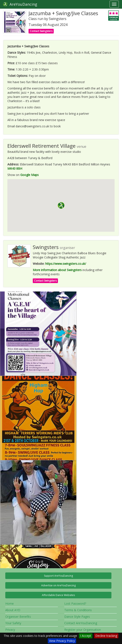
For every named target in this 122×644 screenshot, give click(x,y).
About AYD (13, 610)
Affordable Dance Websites (58, 595)
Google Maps (29, 175)
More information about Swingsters (57, 270)
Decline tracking (106, 636)
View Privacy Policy (62, 641)
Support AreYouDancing (58, 576)
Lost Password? (75, 603)
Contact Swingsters (41, 31)
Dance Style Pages (77, 617)
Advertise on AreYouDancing (58, 585)
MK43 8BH (15, 168)
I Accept (86, 636)
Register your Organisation (83, 630)
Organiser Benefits (18, 617)
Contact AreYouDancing (81, 623)
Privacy (10, 630)
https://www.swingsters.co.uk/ (66, 264)
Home (10, 603)
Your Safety (13, 623)
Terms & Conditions (78, 610)
